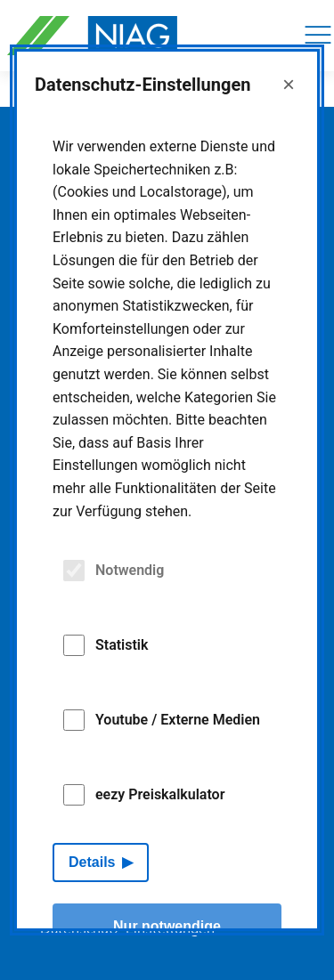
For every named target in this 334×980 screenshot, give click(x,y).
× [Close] (289, 84)
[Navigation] (318, 36)
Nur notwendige (167, 926)
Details (92, 862)
